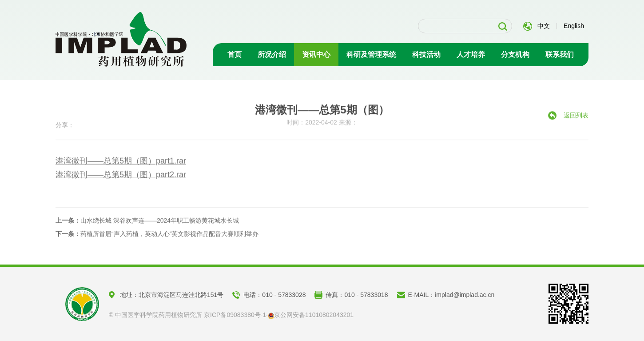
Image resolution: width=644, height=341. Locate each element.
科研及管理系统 (371, 54)
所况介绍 (272, 54)
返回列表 (576, 118)
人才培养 (471, 54)
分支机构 (515, 54)
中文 (544, 26)
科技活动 (426, 54)
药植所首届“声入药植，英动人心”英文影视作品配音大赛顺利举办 (157, 236)
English (574, 26)
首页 (235, 54)
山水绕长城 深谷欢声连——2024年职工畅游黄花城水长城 (147, 222)
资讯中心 (316, 54)
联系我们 (560, 54)
